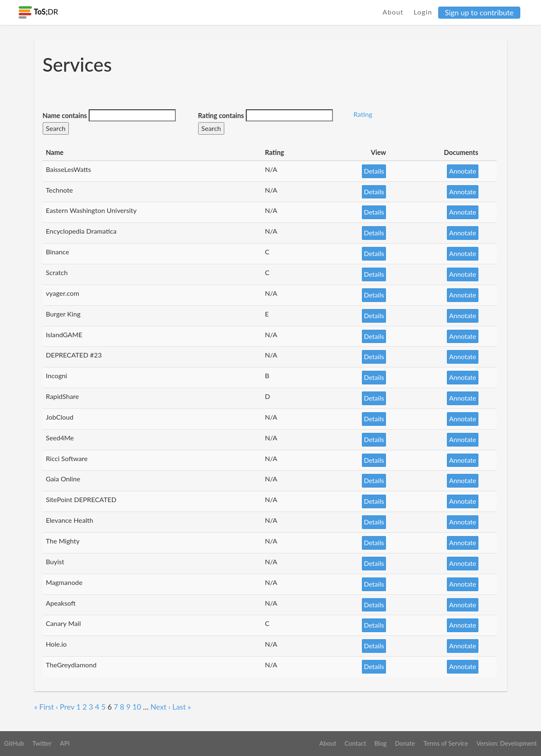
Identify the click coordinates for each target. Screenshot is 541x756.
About (393, 12)
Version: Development (507, 743)
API (64, 743)
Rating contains (221, 115)
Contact (355, 743)
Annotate (462, 171)
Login (423, 12)
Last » (182, 707)
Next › (160, 707)
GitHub (14, 743)
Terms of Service (446, 743)
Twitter (42, 743)
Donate (405, 743)
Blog (380, 743)
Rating (363, 114)
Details (374, 171)
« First (44, 707)
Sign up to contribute (479, 12)
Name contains (65, 115)
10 (137, 707)
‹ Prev (65, 707)
